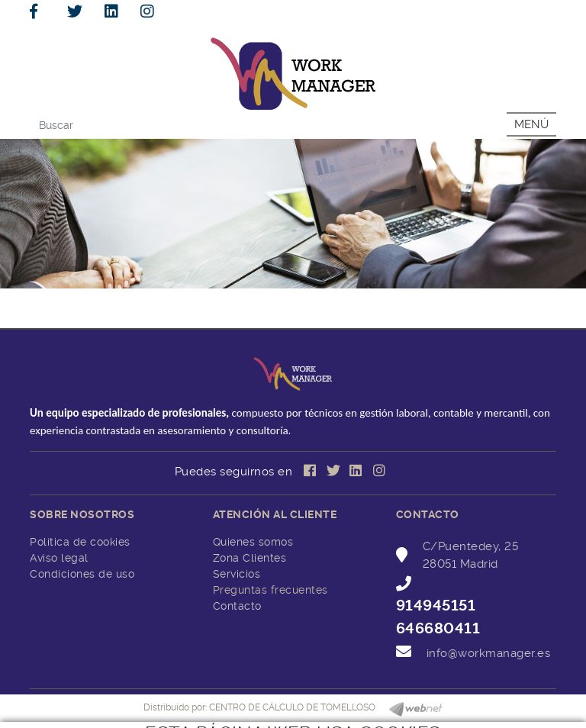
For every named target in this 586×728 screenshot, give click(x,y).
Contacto (237, 606)
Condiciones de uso (82, 574)
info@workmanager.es (489, 653)
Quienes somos (253, 542)
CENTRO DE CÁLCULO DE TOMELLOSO (292, 707)
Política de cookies (80, 542)
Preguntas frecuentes (270, 590)
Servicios (237, 574)
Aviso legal (59, 558)
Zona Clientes (250, 558)
